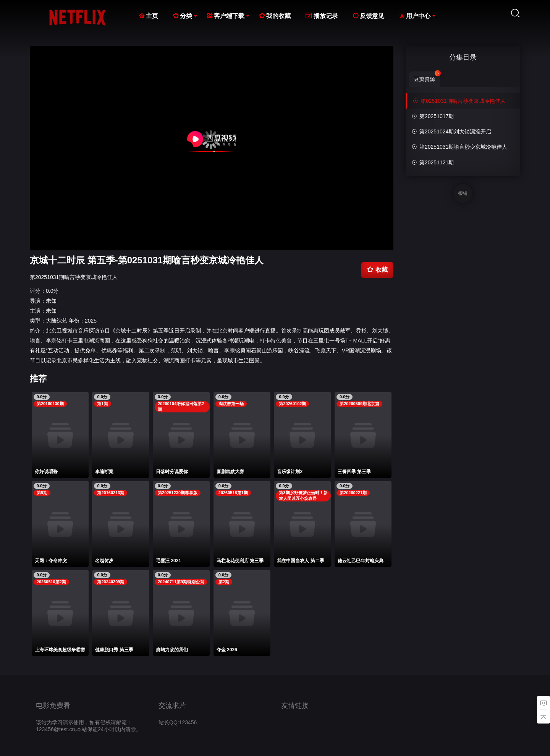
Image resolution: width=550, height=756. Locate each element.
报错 (463, 193)
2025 (91, 321)
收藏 (377, 269)
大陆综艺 (57, 321)
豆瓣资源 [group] (427, 77)
